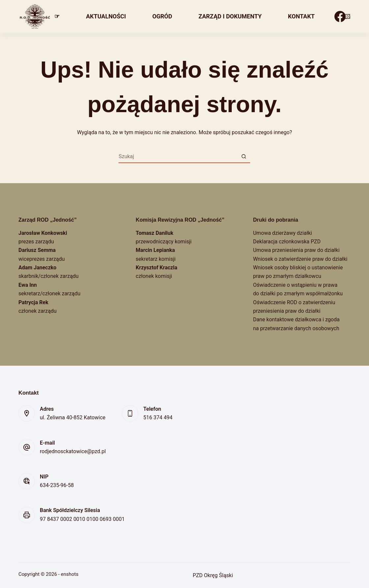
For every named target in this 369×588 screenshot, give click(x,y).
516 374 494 (158, 417)
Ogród (162, 16)
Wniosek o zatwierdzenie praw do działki (300, 259)
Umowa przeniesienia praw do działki (296, 250)
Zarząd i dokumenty (230, 16)
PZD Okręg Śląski (213, 575)
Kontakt (301, 16)
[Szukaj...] (178, 157)
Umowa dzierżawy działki (283, 233)
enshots (70, 574)
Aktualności (106, 16)
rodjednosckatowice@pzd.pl (73, 451)
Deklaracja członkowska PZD (287, 242)
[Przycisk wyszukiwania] (244, 157)
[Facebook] (340, 16)
